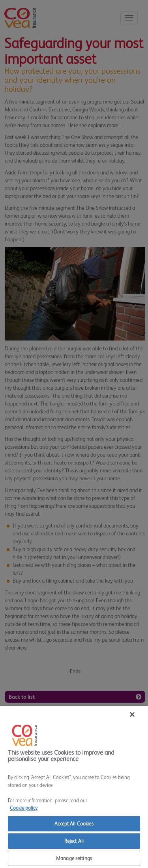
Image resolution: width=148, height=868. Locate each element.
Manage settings (74, 858)
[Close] (132, 714)
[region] (74, 787)
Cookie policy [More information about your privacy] (24, 808)
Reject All (74, 841)
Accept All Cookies (74, 824)
